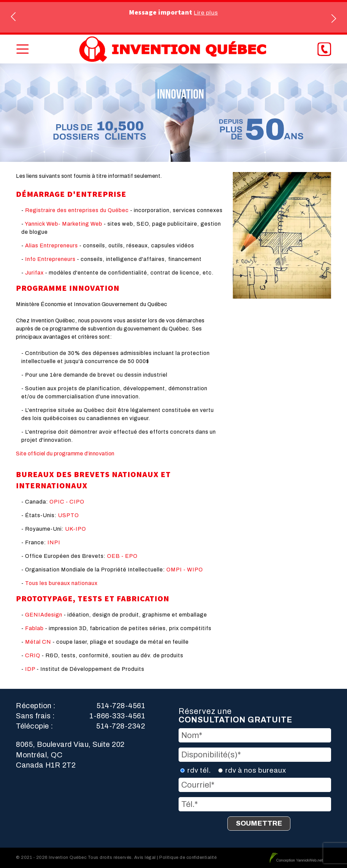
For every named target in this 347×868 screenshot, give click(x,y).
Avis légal (145, 857)
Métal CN (38, 642)
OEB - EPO (122, 556)
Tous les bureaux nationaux (61, 583)
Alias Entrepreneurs (52, 246)
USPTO (68, 515)
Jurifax (34, 273)
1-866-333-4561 (117, 716)
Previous (14, 17)
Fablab (34, 628)
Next (333, 17)
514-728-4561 (121, 706)
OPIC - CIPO (67, 502)
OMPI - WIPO (185, 570)
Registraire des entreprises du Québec (77, 210)
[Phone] (324, 49)
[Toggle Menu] (23, 49)
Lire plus (206, 13)
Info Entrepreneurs (50, 259)
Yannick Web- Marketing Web (64, 224)
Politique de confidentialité (188, 857)
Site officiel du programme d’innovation (65, 454)
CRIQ (33, 655)
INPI (54, 542)
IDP (30, 669)
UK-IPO (76, 529)
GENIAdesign (44, 615)
